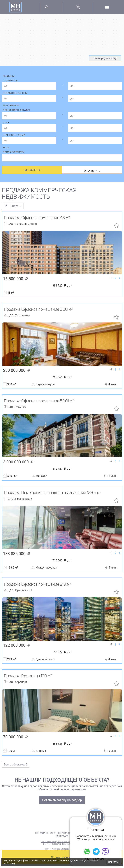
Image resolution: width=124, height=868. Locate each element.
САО (11, 682)
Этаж (6, 123)
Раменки (21, 407)
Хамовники (23, 315)
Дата (17, 206)
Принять (113, 862)
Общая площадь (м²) (16, 110)
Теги (6, 147)
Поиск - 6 (32, 170)
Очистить (92, 171)
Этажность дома (14, 135)
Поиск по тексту (14, 152)
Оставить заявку (62, 857)
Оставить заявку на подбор (62, 800)
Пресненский (24, 499)
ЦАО (11, 315)
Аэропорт (21, 682)
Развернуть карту (105, 58)
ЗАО (11, 224)
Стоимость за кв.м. (15, 93)
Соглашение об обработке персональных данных (62, 842)
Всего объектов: (16, 765)
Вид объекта (11, 105)
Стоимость (10, 81)
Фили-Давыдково (26, 224)
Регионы (9, 76)
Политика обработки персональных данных (62, 844)
